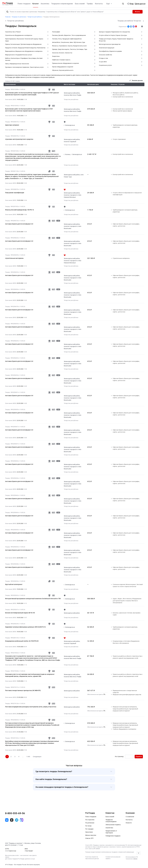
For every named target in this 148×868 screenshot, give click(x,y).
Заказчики (89, 832)
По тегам (88, 826)
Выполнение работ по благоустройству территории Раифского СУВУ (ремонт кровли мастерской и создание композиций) (32, 94)
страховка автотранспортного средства (19, 139)
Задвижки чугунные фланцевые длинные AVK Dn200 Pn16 (25, 627)
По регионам (90, 823)
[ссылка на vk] (7, 820)
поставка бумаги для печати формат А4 (19, 224)
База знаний (80, 4)
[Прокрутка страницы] (139, 853)
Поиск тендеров (24, 4)
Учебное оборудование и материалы (124, 729)
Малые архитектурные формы (122, 111)
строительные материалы (14, 258)
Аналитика (45, 4)
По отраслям (90, 820)
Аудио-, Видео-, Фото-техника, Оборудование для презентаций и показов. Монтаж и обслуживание (127, 601)
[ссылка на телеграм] (17, 820)
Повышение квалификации (15, 193)
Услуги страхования (119, 139)
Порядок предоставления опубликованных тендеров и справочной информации (110, 852)
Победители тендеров (113, 836)
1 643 (28, 757)
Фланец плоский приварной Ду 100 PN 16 (19, 210)
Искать (138, 12)
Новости (129, 823)
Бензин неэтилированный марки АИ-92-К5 (20, 613)
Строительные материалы (121, 258)
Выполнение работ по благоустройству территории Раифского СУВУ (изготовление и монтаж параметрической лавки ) (29, 110)
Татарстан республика (71, 99)
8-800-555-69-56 (15, 813)
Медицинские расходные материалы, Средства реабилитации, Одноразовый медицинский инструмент (125, 709)
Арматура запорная (12, 125)
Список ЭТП (89, 838)
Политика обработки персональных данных (92, 858)
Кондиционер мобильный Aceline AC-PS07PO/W (22, 641)
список (135, 859)
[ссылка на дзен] (12, 820)
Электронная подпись (113, 825)
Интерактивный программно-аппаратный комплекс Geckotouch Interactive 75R (33, 599)
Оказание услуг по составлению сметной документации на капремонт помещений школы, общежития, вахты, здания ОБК (30, 675)
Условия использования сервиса (113, 858)
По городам (89, 829)
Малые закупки (91, 835)
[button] (123, 4)
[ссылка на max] (22, 820)
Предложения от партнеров (111, 832)
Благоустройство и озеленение (123, 97)
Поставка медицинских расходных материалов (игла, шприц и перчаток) (31, 707)
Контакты (99, 4)
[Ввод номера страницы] (129, 757)
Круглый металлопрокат (14, 584)
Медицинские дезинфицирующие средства (127, 695)
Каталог (36, 4)
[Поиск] (7, 12)
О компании (130, 817)
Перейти (139, 757)
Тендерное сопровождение (62, 4)
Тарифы (90, 4)
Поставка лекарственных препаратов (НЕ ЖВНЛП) (23, 690)
